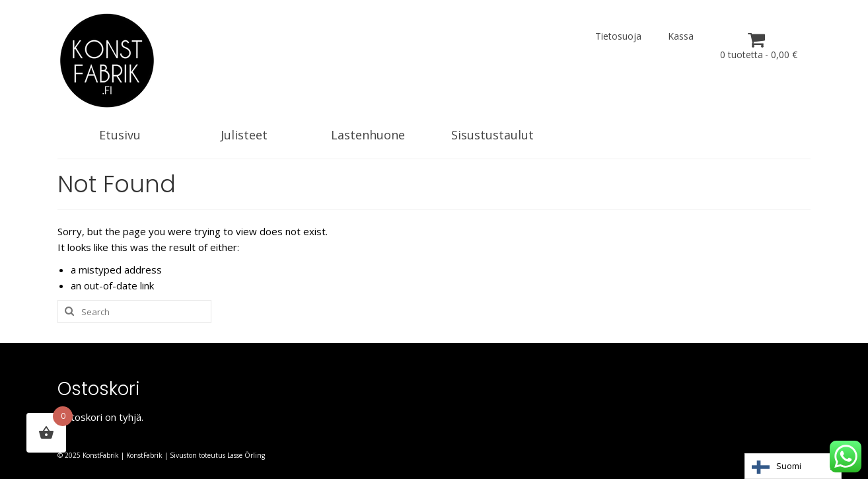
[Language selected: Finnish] (793, 466)
